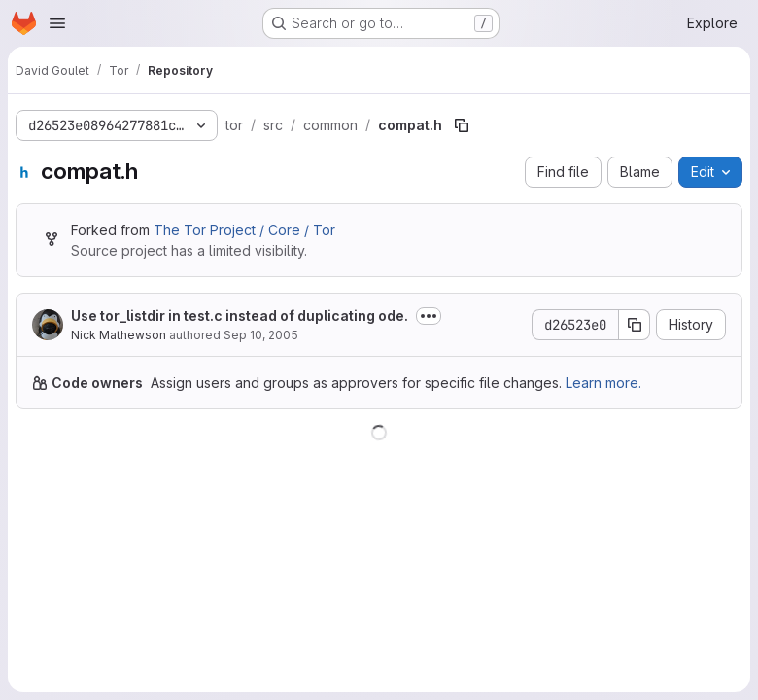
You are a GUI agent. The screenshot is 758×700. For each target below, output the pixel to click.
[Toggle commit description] (429, 316)
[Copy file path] (462, 125)
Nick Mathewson (119, 335)
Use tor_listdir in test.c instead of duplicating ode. (240, 315)
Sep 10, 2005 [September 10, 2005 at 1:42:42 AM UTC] (261, 335)
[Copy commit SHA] (635, 325)
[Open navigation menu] (57, 23)
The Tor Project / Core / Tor (244, 230)
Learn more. (603, 383)
